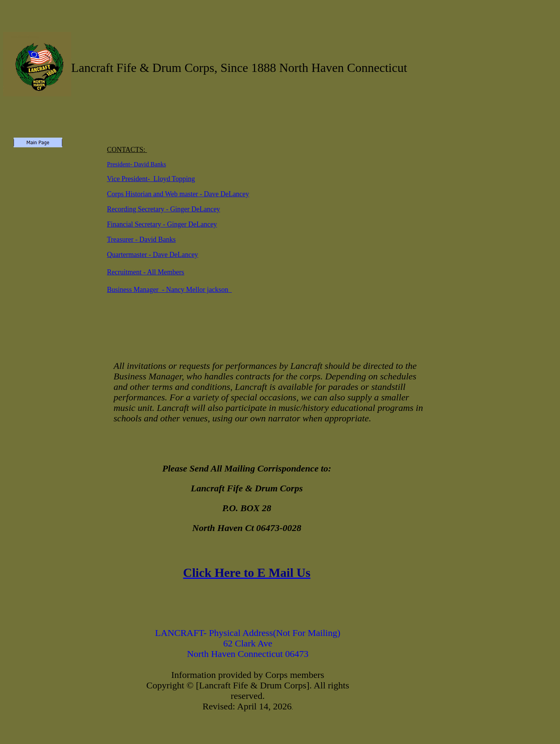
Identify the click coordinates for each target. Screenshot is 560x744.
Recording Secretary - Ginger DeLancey (164, 209)
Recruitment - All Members (145, 272)
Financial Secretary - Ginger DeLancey (162, 224)
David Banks (150, 164)
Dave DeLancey (226, 194)
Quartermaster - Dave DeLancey (152, 255)
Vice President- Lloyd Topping (151, 179)
